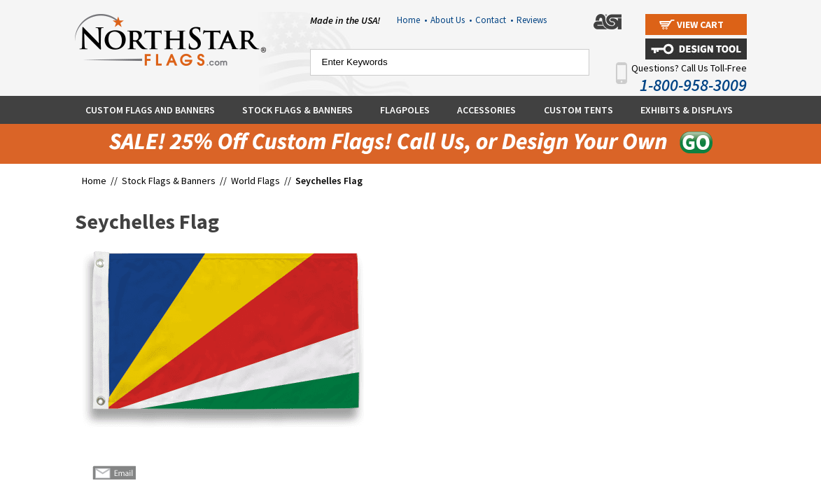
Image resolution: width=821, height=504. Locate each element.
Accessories (486, 110)
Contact (494, 20)
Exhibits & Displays (687, 110)
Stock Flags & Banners (297, 110)
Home (412, 20)
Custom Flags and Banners (150, 110)
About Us (451, 20)
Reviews (532, 20)
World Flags (255, 181)
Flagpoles (405, 110)
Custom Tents (578, 110)
